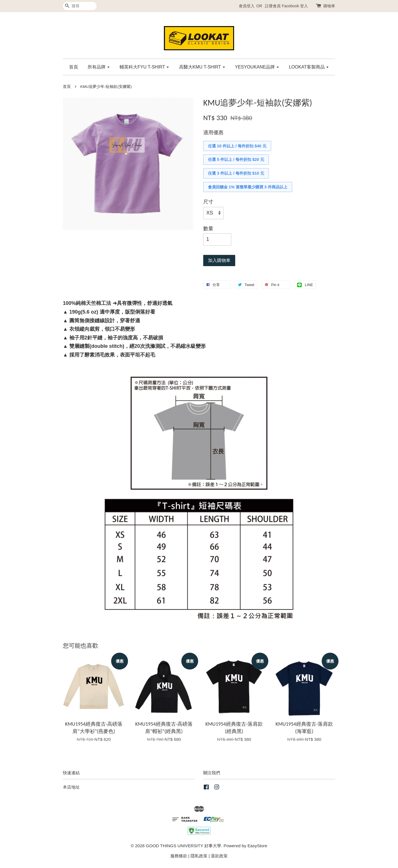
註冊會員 (273, 6)
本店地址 (71, 787)
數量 (208, 229)
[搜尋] (80, 6)
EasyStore (258, 846)
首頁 (74, 67)
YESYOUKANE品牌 (257, 67)
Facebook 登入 (295, 6)
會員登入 (247, 6)
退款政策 (219, 856)
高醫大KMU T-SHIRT (202, 67)
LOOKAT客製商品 (309, 67)
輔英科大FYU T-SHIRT (144, 67)
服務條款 (179, 856)
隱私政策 (199, 856)
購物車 (329, 6)
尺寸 (208, 202)
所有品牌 (99, 67)
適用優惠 (213, 133)
